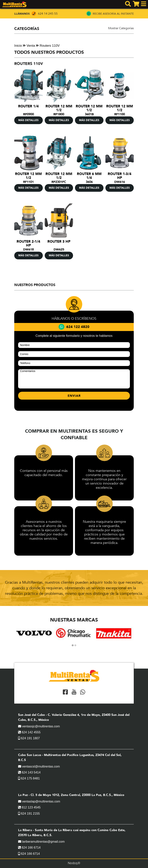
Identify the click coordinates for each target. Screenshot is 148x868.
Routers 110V (48, 46)
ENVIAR (74, 396)
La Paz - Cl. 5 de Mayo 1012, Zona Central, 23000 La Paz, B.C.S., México (71, 795)
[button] (73, 645)
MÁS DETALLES (28, 120)
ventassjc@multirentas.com (39, 726)
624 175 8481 (29, 778)
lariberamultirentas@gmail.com (41, 842)
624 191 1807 (29, 738)
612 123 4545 (29, 807)
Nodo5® (74, 863)
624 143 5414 (29, 772)
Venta (29, 46)
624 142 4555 (29, 732)
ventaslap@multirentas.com (39, 801)
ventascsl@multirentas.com (39, 766)
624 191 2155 (29, 814)
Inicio (18, 46)
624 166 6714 (29, 848)
